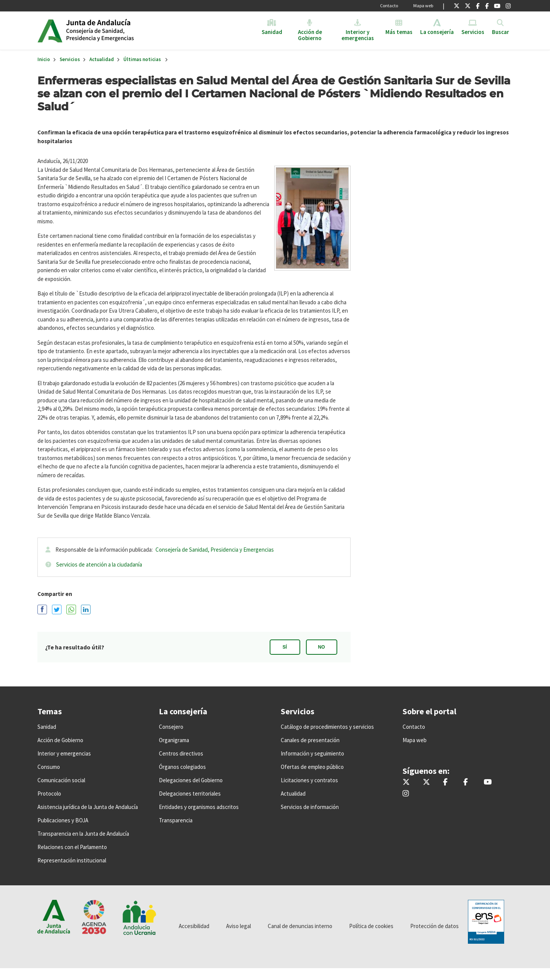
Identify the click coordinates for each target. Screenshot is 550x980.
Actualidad (102, 59)
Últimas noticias (142, 59)
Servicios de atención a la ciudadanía (99, 564)
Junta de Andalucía (50, 31)
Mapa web (423, 6)
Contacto (389, 6)
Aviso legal (239, 926)
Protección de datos (434, 926)
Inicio (125, 31)
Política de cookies (371, 926)
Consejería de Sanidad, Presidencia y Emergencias (215, 550)
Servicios (70, 59)
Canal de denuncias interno (300, 926)
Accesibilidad (194, 926)
